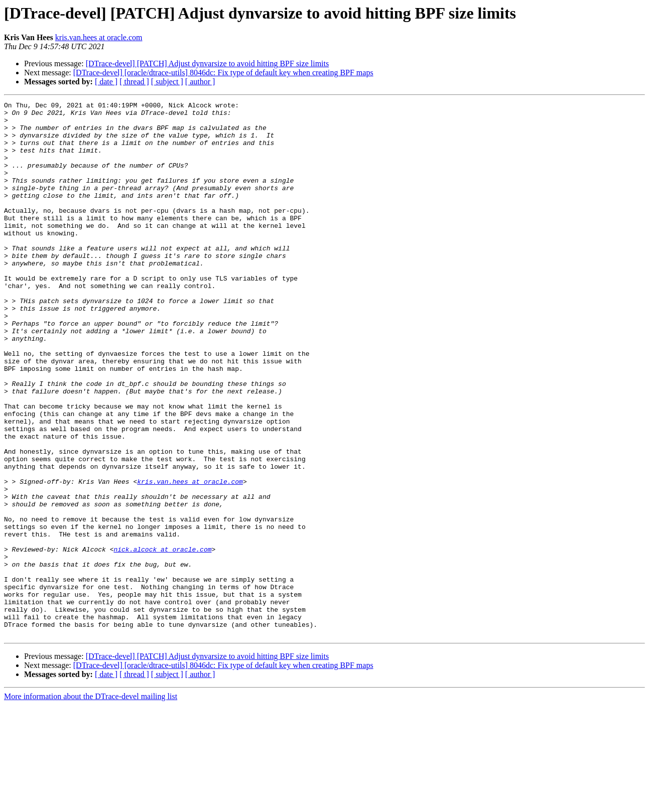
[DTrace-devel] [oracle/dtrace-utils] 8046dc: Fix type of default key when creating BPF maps (223, 73)
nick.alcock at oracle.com (162, 639)
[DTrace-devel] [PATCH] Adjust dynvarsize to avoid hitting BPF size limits (208, 63)
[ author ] (200, 82)
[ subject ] (167, 82)
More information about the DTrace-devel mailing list (91, 803)
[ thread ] (134, 82)
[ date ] (106, 82)
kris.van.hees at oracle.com (99, 37)
